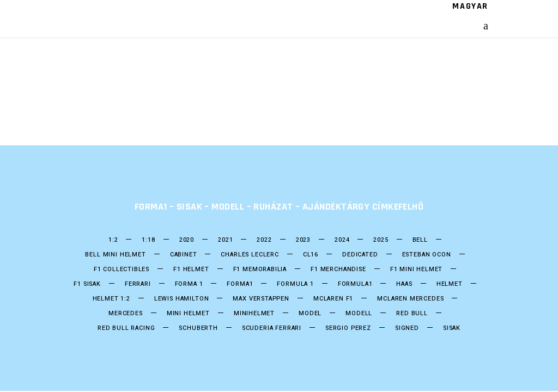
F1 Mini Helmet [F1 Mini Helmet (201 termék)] (417, 269)
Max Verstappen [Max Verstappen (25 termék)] (261, 299)
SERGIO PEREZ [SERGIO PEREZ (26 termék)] (348, 328)
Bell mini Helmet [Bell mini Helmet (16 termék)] (115, 255)
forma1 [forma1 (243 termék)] (240, 284)
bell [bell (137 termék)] (420, 240)
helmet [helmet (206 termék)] (450, 284)
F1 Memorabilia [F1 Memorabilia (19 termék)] (260, 269)
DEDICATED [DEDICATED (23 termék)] (360, 255)
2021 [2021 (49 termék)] (225, 240)
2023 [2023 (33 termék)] (303, 240)
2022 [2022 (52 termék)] (264, 240)
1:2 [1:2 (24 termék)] (113, 240)
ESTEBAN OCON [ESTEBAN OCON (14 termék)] (427, 255)
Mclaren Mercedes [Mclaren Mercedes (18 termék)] (410, 299)
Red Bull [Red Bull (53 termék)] (412, 314)
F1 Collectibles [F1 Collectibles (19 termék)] (122, 269)
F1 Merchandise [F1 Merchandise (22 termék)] (338, 269)
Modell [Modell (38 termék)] (359, 314)
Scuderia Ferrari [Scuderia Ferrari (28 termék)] (272, 328)
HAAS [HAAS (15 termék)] (404, 284)
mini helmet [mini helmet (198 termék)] (188, 314)
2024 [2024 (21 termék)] (342, 240)
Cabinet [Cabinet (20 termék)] (184, 255)
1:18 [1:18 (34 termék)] (148, 240)
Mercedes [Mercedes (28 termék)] (126, 314)
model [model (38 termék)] (310, 314)
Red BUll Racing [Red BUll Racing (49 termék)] (126, 328)
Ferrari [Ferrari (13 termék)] (138, 284)
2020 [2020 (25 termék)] (187, 240)
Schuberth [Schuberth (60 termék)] (198, 328)
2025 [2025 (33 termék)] (381, 240)
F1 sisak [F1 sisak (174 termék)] (87, 284)
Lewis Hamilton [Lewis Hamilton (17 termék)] (182, 299)
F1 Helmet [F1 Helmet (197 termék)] (191, 269)
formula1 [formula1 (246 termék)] (355, 284)
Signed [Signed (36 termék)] (407, 328)
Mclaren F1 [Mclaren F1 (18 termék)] (333, 299)
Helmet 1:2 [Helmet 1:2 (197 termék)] (111, 299)
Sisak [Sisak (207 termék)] (452, 328)
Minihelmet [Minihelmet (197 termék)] (254, 314)
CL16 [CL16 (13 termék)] (311, 255)
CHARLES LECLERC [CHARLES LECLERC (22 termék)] (250, 255)
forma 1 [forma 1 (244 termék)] (189, 284)
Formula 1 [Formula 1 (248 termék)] (295, 284)
